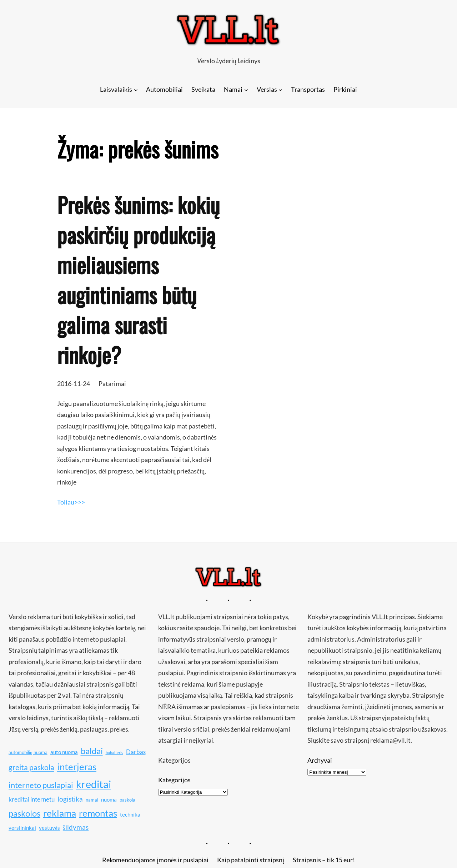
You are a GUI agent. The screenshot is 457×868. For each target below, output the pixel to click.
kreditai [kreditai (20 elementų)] (94, 784)
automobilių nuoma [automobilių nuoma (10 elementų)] (28, 752)
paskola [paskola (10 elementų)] (127, 800)
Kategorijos (174, 780)
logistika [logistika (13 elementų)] (70, 799)
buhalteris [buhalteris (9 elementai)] (114, 752)
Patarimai (112, 383)
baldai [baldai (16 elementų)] (92, 751)
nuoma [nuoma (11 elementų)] (109, 799)
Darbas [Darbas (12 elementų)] (136, 752)
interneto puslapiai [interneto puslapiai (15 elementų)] (41, 785)
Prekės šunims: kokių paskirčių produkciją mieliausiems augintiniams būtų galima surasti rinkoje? (138, 280)
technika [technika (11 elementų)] (130, 814)
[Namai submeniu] (246, 89)
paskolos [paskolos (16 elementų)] (24, 813)
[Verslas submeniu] (280, 89)
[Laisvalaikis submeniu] (136, 89)
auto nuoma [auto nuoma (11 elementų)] (64, 752)
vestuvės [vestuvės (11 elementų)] (49, 828)
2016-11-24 (74, 383)
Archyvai (320, 760)
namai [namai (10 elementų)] (92, 800)
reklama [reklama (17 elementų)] (60, 813)
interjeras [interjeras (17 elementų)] (77, 767)
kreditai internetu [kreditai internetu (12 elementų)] (32, 799)
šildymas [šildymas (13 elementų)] (76, 827)
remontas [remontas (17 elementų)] (98, 813)
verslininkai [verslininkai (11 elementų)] (22, 828)
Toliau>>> (71, 502)
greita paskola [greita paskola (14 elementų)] (31, 767)
